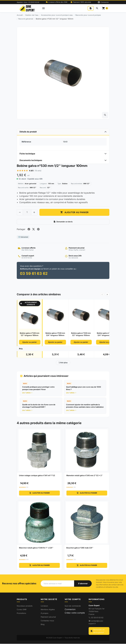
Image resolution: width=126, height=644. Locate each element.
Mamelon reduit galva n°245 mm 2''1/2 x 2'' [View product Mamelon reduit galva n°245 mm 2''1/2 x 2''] (84, 476)
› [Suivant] (107, 295)
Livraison (44, 606)
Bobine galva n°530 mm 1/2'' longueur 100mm (30, 335)
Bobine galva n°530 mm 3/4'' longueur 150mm (107, 335)
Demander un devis (63, 222)
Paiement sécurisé (48, 617)
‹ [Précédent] (102, 295)
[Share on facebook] (29, 229)
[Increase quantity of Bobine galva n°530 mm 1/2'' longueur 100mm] (34, 212)
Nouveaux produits (25, 606)
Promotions (21, 614)
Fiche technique (27, 154)
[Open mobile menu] (44, 8)
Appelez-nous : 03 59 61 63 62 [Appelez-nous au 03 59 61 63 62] (28, 2)
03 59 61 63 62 (97, 618)
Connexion (70, 610)
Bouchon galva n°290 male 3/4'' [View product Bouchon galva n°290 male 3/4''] (80, 548)
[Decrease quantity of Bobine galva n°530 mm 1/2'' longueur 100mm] (20, 212)
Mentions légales (48, 610)
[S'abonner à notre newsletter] (83, 584)
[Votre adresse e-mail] (57, 584)
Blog (43, 625)
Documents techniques (31, 160)
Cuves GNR (22, 610)
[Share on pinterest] (39, 229)
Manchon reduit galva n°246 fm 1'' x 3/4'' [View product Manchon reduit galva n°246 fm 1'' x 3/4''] (36, 548)
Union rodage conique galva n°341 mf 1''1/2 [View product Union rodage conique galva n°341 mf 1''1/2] (37, 476)
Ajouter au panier (30, 342)
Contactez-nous (47, 621)
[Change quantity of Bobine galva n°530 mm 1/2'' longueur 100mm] (27, 212)
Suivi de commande (73, 606)
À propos (45, 614)
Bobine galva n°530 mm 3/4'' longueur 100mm (55, 335)
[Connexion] (103, 2)
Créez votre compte (75, 613)
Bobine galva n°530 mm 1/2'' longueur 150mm (81, 335)
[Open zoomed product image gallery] (105, 115)
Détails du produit (28, 132)
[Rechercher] (97, 8)
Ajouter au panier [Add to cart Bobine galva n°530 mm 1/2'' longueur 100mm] (74, 212)
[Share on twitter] (34, 229)
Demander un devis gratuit (97, 631)
